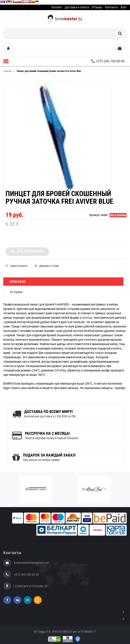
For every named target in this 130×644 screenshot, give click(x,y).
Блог (124, 7)
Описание (18, 282)
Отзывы (97, 7)
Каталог (57, 7)
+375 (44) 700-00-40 (108, 61)
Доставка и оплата (77, 7)
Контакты (111, 7)
